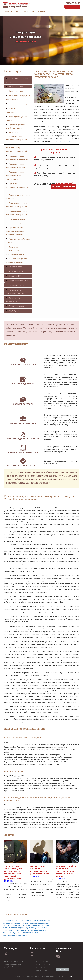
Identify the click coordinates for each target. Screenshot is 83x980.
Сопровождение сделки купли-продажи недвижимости (26, 923)
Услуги (25, 11)
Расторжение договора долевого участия (20, 933)
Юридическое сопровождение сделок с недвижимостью (27, 920)
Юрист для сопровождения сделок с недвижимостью (25, 930)
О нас (17, 11)
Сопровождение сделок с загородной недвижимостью (26, 925)
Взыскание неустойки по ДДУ (15, 935)
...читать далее (64, 141)
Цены (33, 11)
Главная (8, 11)
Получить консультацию (63, 187)
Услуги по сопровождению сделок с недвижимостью (25, 928)
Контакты (43, 11)
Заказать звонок (72, 7)
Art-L (71, 976)
